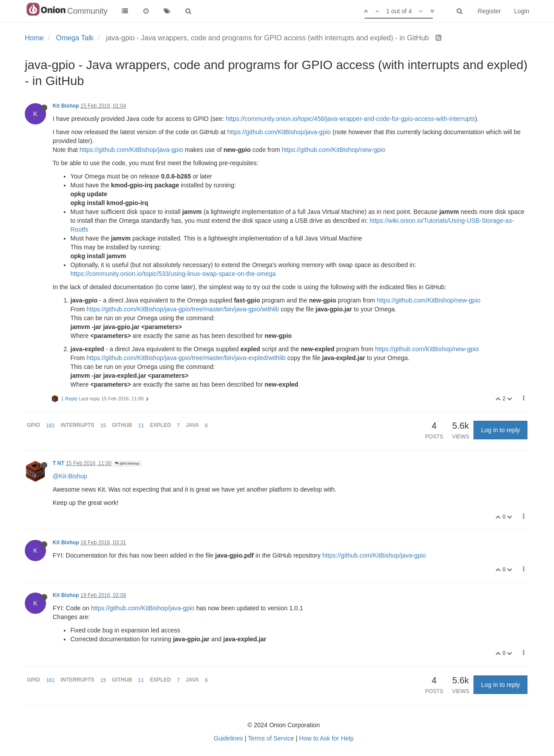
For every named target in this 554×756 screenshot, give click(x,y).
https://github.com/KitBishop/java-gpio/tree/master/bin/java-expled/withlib (186, 358)
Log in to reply (500, 430)
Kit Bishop (66, 106)
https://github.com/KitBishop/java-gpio (279, 132)
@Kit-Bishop (70, 476)
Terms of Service (271, 738)
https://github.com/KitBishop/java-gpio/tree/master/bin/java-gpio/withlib (183, 309)
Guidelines (228, 738)
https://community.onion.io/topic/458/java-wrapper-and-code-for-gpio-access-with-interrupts (350, 119)
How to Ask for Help (326, 738)
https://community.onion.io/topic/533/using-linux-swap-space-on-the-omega (173, 274)
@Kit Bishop (127, 463)
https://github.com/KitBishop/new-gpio (333, 150)
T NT (58, 463)
